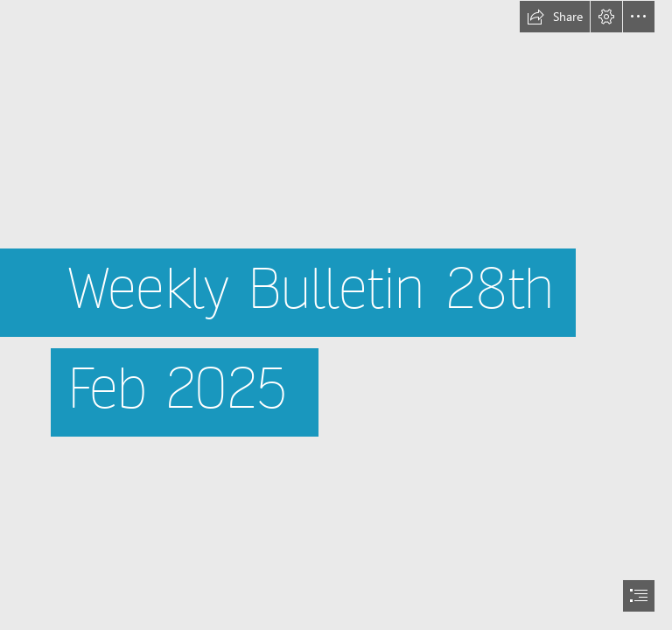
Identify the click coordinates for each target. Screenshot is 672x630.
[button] (555, 17)
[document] (336, 315)
